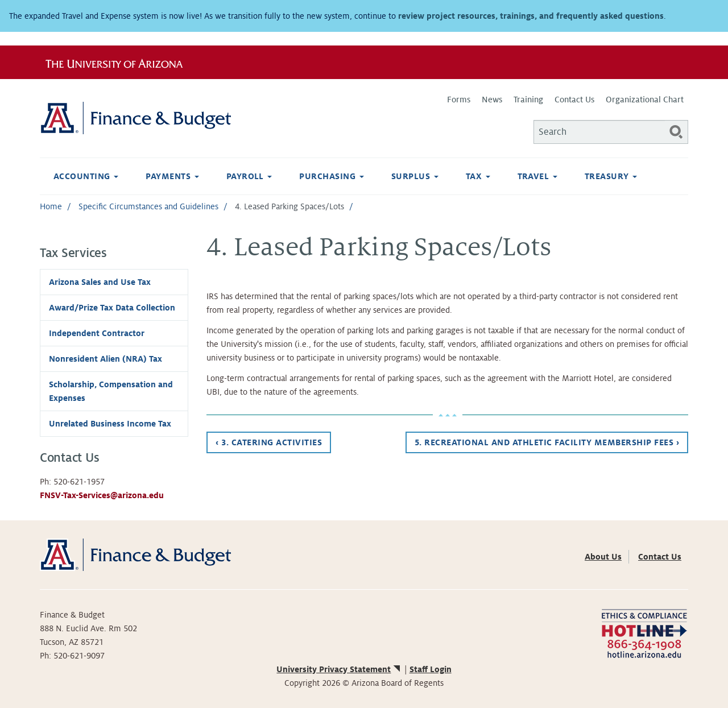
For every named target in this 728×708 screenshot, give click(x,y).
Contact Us (574, 100)
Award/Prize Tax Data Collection (112, 308)
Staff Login (431, 669)
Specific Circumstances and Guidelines (148, 206)
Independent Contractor (97, 333)
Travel (537, 176)
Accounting (86, 176)
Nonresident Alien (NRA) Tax (106, 359)
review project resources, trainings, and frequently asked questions (531, 16)
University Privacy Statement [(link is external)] (339, 669)
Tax (478, 176)
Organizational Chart (645, 100)
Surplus (415, 176)
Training (528, 100)
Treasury (611, 176)
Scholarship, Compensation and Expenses (111, 391)
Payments (172, 176)
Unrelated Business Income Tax (110, 424)
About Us (603, 557)
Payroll (249, 176)
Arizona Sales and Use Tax (100, 282)
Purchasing (331, 176)
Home (51, 206)
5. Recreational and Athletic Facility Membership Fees (547, 442)
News (492, 100)
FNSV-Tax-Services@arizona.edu (102, 495)
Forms (459, 100)
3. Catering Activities (269, 442)
